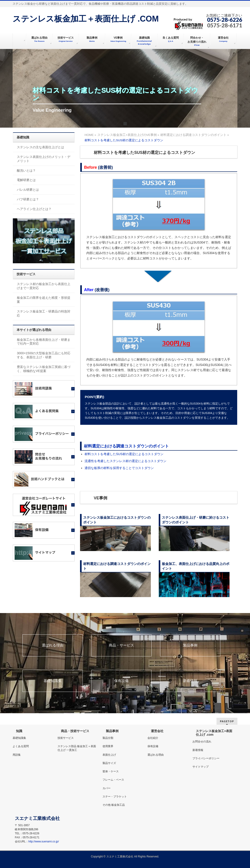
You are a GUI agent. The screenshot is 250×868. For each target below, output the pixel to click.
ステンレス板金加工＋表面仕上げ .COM (86, 19)
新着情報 (190, 681)
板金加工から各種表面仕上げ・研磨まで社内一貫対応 (44, 342)
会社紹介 (153, 738)
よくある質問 (21, 746)
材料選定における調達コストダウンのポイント (126, 446)
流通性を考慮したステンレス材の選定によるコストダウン (125, 461)
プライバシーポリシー (206, 758)
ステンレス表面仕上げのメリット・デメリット (44, 159)
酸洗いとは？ (26, 170)
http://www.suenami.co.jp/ (44, 841)
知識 (19, 731)
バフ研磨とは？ (28, 199)
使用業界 (108, 746)
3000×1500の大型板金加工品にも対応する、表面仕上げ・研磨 (44, 355)
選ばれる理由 (53, 645)
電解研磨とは (26, 180)
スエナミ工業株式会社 (120, 857)
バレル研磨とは (28, 190)
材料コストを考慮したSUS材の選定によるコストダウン (124, 454)
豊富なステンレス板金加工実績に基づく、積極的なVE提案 (44, 369)
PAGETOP (227, 721)
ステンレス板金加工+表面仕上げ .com (214, 733)
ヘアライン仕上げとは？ (34, 209)
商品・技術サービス (75, 731)
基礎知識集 (53, 681)
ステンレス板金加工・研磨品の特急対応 (44, 313)
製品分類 (108, 738)
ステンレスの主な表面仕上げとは (40, 147)
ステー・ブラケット (115, 797)
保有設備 (121, 681)
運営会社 (157, 731)
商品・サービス (121, 645)
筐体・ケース (111, 771)
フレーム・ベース (113, 780)
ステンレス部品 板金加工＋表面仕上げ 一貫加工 (77, 748)
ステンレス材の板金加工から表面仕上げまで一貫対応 (44, 286)
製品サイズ (109, 763)
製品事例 (190, 645)
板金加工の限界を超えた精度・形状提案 (44, 300)
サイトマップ (201, 767)
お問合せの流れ (202, 742)
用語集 (17, 755)
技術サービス (66, 738)
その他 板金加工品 (114, 805)
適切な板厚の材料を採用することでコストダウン (119, 468)
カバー (107, 788)
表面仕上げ (109, 755)
